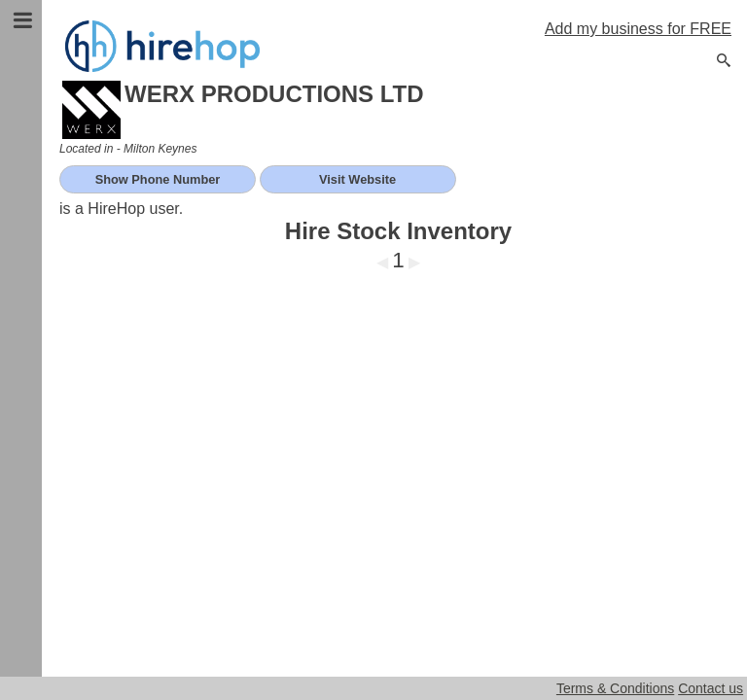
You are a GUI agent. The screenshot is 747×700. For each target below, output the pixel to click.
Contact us (711, 688)
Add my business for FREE (638, 29)
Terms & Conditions (615, 688)
